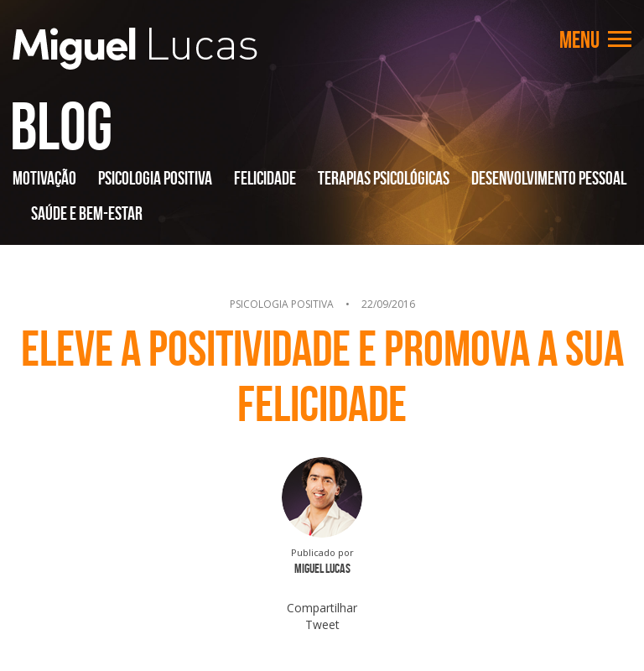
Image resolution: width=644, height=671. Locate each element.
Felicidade (265, 178)
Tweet (322, 624)
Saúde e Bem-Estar (87, 213)
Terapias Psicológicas (384, 178)
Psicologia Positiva (155, 178)
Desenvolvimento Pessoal (549, 178)
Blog (61, 126)
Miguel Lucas (135, 49)
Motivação (44, 178)
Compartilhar (322, 608)
